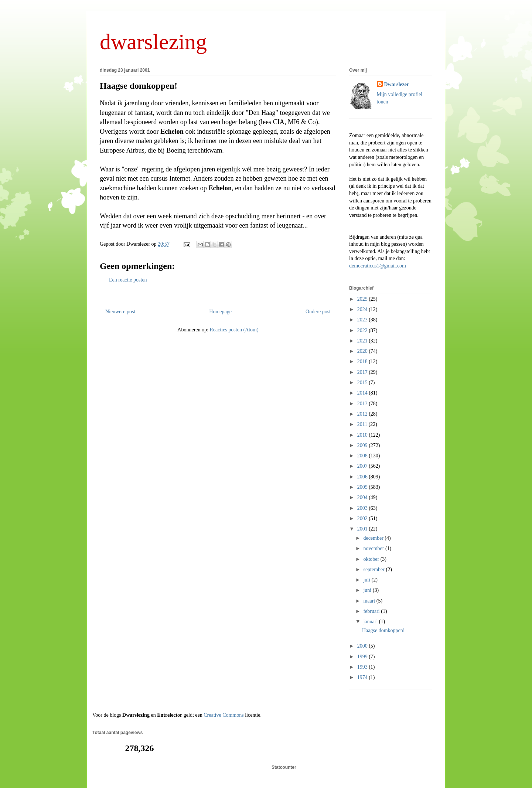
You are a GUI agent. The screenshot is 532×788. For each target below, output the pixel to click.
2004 (363, 497)
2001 (363, 529)
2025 (363, 299)
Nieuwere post (120, 312)
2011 (363, 424)
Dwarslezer (397, 84)
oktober (372, 559)
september (374, 569)
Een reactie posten (128, 280)
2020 (363, 351)
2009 (363, 445)
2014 (363, 393)
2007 (363, 466)
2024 (363, 309)
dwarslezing (153, 42)
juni (368, 590)
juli (367, 580)
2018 (363, 361)
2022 (363, 330)
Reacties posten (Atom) (234, 330)
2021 (363, 341)
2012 (363, 414)
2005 (363, 487)
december (374, 538)
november (374, 548)
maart (370, 601)
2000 (363, 646)
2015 (363, 383)
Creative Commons (224, 715)
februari (372, 611)
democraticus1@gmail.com (378, 266)
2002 (363, 518)
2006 (363, 477)
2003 (363, 508)
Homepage (220, 312)
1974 (363, 677)
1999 (363, 657)
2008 (363, 456)
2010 (363, 435)
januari (371, 622)
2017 (363, 372)
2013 (363, 404)
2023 (363, 320)
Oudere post (318, 312)
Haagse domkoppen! (139, 86)
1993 (363, 667)
